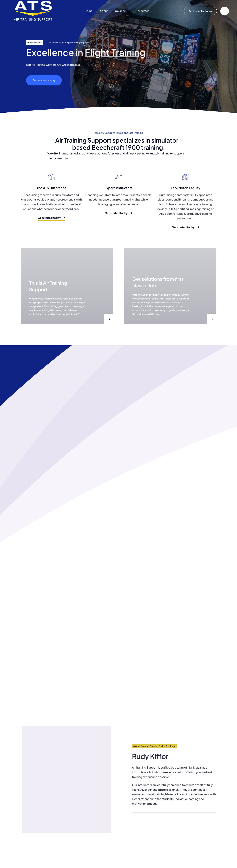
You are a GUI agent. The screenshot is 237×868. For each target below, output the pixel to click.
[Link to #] (225, 11)
